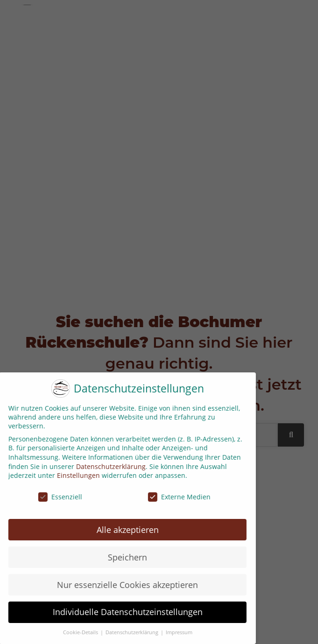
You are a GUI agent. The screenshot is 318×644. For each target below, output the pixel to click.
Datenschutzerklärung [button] (128, 632)
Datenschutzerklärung (107, 466)
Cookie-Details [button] (77, 632)
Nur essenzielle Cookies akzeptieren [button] (123, 585)
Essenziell (56, 497)
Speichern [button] (123, 557)
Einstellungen (74, 475)
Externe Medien (175, 497)
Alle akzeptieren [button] (123, 530)
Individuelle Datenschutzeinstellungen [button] (123, 612)
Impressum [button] (174, 632)
